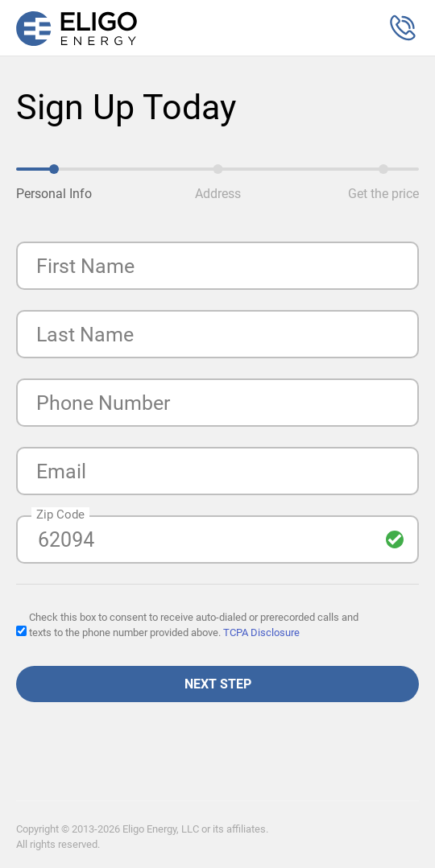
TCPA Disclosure (261, 632)
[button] (403, 28)
